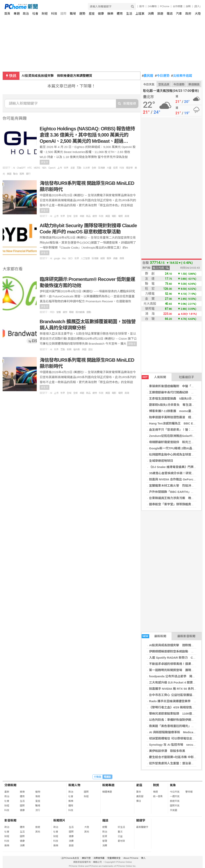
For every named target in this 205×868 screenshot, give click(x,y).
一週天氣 (175, 796)
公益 (120, 836)
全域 (69, 216)
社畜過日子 (186, 377)
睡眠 (71, 312)
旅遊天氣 (175, 801)
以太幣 (86, 168)
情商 (38, 796)
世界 (66, 168)
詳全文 (45, 162)
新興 (69, 349)
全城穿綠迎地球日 (161, 461)
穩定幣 (129, 168)
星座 (92, 14)
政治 (26, 14)
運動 (89, 312)
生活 (129, 14)
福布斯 (77, 349)
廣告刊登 (86, 858)
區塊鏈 (101, 168)
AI (14, 168)
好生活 (121, 827)
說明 (188, 6)
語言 (90, 349)
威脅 (102, 258)
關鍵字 (141, 820)
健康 (101, 14)
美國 (9, 174)
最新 (7, 792)
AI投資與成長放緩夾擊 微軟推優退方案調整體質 (57, 76)
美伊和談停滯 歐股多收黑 (167, 751)
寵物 (38, 792)
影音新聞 (10, 820)
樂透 (155, 792)
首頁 (7, 14)
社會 (35, 14)
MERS (37, 168)
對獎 (156, 785)
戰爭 (109, 258)
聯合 (15, 174)
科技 (54, 14)
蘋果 (122, 258)
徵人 (143, 858)
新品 (88, 216)
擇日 (139, 801)
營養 (59, 312)
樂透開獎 (194, 84)
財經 (45, 14)
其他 (38, 832)
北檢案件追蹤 (182, 76)
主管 (72, 168)
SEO (70, 258)
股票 (22, 174)
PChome (165, 6)
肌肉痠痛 (80, 312)
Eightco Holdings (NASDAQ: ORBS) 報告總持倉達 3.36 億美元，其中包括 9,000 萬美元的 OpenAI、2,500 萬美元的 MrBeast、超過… (87, 135)
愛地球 (121, 841)
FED (52, 312)
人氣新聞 (154, 377)
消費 (151, 14)
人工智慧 (85, 258)
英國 (84, 349)
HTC (30, 168)
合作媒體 (178, 6)
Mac (64, 258)
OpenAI (52, 168)
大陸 (198, 14)
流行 (38, 810)
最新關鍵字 (142, 827)
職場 (73, 14)
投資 (115, 168)
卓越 (82, 216)
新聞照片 (59, 820)
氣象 (173, 785)
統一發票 (158, 796)
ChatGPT (21, 168)
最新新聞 (154, 636)
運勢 (82, 14)
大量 (109, 168)
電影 (114, 216)
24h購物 (152, 6)
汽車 (179, 14)
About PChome (131, 858)
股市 (142, 6)
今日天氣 (149, 84)
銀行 (28, 174)
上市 (60, 168)
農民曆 (148, 76)
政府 (188, 14)
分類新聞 (10, 785)
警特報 (189, 792)
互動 (79, 168)
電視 (120, 216)
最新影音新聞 (186, 636)
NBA (44, 168)
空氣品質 (164, 84)
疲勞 (95, 216)
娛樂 (110, 14)
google (57, 258)
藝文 (120, 832)
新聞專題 (108, 785)
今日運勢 (162, 76)
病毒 (115, 258)
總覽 (105, 827)
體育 (120, 14)
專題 (17, 14)
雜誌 (170, 14)
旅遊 (160, 14)
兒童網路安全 (114, 858)
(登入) (197, 6)
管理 (105, 841)
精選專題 (107, 792)
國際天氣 (175, 806)
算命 (139, 792)
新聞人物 (74, 785)
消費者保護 (99, 858)
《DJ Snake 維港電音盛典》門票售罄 (174, 467)
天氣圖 (174, 810)
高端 (127, 216)
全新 (94, 168)
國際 (63, 14)
